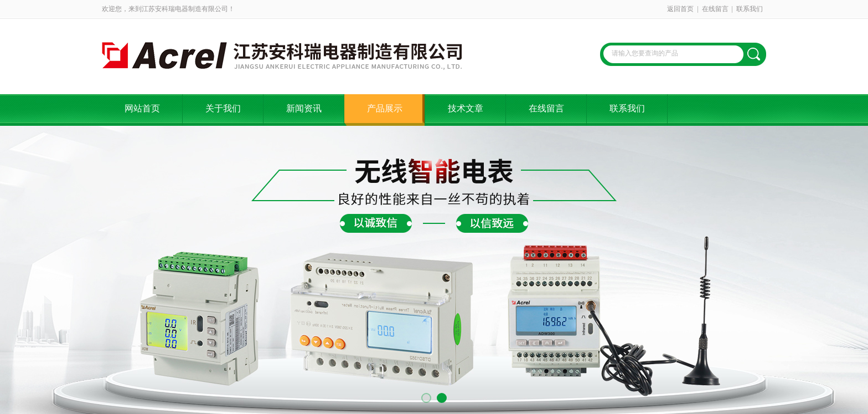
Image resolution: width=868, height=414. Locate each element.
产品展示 (385, 108)
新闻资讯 (304, 108)
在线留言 (715, 9)
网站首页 (142, 108)
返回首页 (680, 9)
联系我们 (750, 9)
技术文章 (466, 108)
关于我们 (223, 108)
